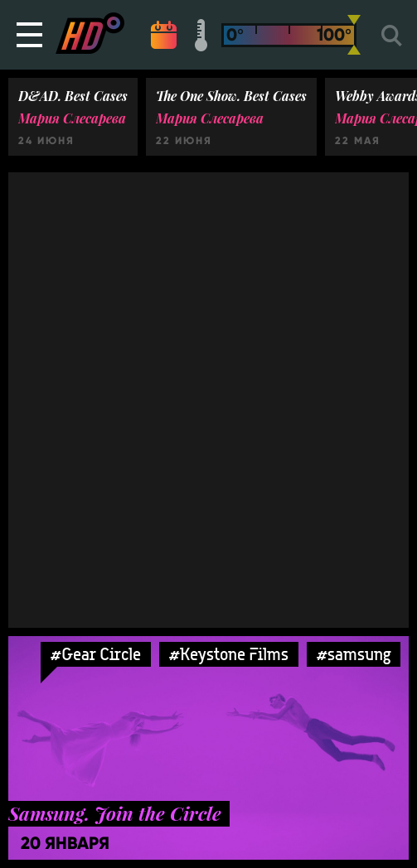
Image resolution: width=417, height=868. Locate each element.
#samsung (354, 654)
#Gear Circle (96, 654)
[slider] (354, 35)
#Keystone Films (229, 654)
